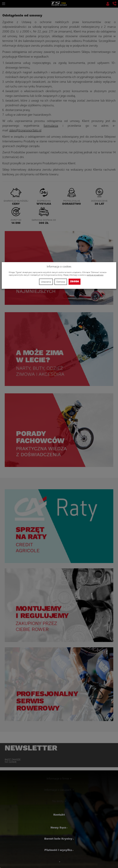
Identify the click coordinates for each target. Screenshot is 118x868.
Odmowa (61, 282)
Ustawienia (46, 282)
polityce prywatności (95, 275)
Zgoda (75, 282)
